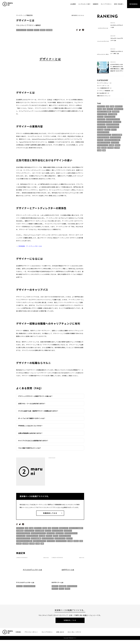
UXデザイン (55, 530)
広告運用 (32, 545)
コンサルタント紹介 (84, 4)
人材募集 (70, 543)
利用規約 (18, 636)
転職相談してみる (50, 515)
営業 (81, 543)
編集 (42, 545)
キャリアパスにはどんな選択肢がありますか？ (33, 441)
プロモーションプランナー (40, 543)
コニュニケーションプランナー (39, 535)
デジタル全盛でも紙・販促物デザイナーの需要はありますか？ (38, 411)
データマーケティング (60, 540)
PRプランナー (38, 530)
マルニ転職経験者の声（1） (105, 88)
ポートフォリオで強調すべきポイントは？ (32, 418)
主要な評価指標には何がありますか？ (30, 433)
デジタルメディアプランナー (24, 540)
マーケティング (51, 543)
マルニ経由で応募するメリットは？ (30, 448)
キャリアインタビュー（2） (105, 83)
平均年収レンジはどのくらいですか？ (30, 426)
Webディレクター (64, 530)
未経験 (38, 545)
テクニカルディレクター (32, 537)
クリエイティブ (68, 532)
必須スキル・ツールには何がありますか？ (32, 404)
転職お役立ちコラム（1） (104, 96)
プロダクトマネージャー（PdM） (25, 543)
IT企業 (32, 530)
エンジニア (48, 532)
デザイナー (30, 30)
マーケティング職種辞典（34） (106, 91)
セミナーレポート (21, 537)
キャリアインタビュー (58, 532)
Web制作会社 (20, 532)
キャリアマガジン (106, 4)
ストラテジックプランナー (71, 535)
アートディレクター (22, 30)
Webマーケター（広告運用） (76, 530)
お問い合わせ (60, 636)
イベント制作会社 (40, 532)
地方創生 (19, 545)
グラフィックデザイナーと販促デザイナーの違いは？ (35, 396)
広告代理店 (50, 30)
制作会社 (43, 30)
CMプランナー (20, 530)
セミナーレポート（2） (103, 86)
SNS (50, 530)
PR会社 (45, 530)
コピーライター (51, 535)
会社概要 (73, 4)
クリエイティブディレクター (23, 535)
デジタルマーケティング (65, 537)
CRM (27, 530)
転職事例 (96, 4)
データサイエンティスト (48, 540)
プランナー (70, 540)
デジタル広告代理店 (36, 540)
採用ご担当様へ (119, 4)
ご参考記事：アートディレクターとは (30, 246)
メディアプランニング (61, 543)
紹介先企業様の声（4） (103, 93)
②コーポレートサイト (74, 636)
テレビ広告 (42, 537)
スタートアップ (60, 535)
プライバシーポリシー (31, 636)
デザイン (37, 30)
